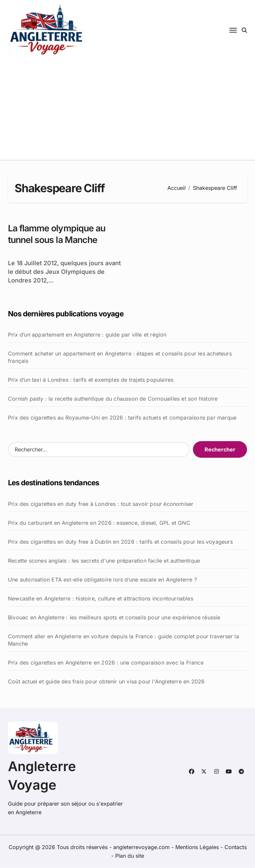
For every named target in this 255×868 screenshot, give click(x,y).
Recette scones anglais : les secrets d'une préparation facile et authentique (104, 561)
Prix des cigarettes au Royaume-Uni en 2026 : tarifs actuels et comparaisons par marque (122, 418)
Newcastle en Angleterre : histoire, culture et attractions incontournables (101, 599)
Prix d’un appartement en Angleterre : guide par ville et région (87, 335)
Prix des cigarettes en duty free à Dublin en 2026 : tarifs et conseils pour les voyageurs (120, 542)
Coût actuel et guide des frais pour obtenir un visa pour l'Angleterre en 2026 (106, 682)
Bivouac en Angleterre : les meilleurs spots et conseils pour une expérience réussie (114, 618)
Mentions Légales (198, 847)
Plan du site (130, 856)
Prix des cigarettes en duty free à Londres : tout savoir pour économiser (101, 504)
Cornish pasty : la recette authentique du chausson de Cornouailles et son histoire (113, 399)
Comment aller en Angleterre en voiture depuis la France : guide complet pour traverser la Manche (124, 640)
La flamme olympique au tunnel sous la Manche (58, 234)
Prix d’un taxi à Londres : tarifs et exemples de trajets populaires (91, 380)
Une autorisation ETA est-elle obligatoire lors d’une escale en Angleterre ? (102, 580)
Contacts (236, 847)
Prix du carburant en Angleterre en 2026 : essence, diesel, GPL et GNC (99, 523)
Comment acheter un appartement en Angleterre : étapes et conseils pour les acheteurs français (120, 357)
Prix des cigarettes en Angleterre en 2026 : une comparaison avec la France (106, 663)
